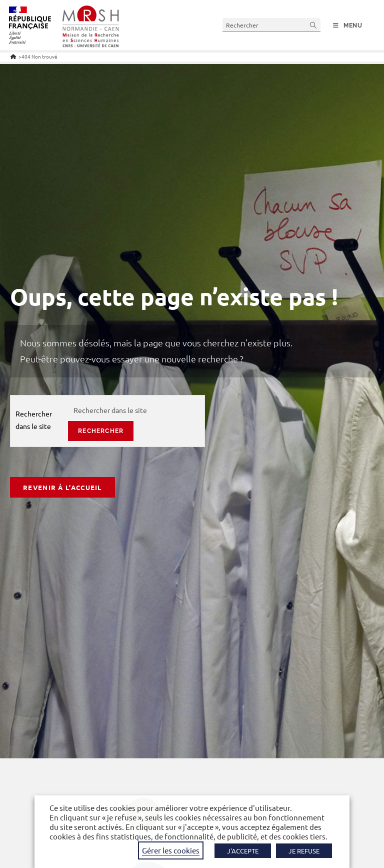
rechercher (101, 431)
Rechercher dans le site (34, 420)
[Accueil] (13, 56)
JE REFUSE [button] (304, 851)
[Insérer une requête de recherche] (271, 25)
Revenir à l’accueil (62, 487)
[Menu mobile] (348, 26)
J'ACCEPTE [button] (243, 851)
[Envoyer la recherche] (313, 25)
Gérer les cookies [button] (171, 850)
